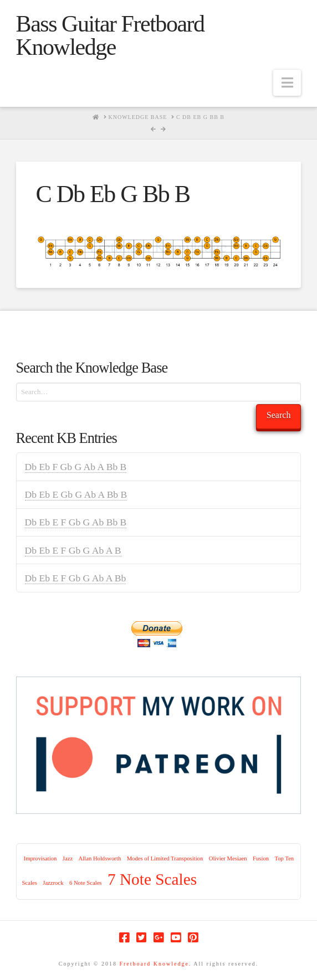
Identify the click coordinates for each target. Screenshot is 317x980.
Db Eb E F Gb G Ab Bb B (76, 522)
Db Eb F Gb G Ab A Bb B (76, 467)
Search (279, 415)
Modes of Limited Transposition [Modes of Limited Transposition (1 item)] (165, 858)
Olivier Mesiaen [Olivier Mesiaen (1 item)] (228, 858)
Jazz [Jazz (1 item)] (68, 858)
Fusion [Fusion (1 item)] (261, 858)
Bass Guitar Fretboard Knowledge (110, 35)
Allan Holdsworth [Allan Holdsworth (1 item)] (100, 858)
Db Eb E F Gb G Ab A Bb (76, 578)
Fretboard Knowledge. (155, 964)
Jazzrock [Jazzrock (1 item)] (53, 883)
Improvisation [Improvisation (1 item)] (40, 858)
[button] (287, 83)
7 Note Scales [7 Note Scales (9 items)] (152, 879)
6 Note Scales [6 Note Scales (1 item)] (86, 883)
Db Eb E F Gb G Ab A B (73, 550)
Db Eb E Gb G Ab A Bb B (76, 494)
